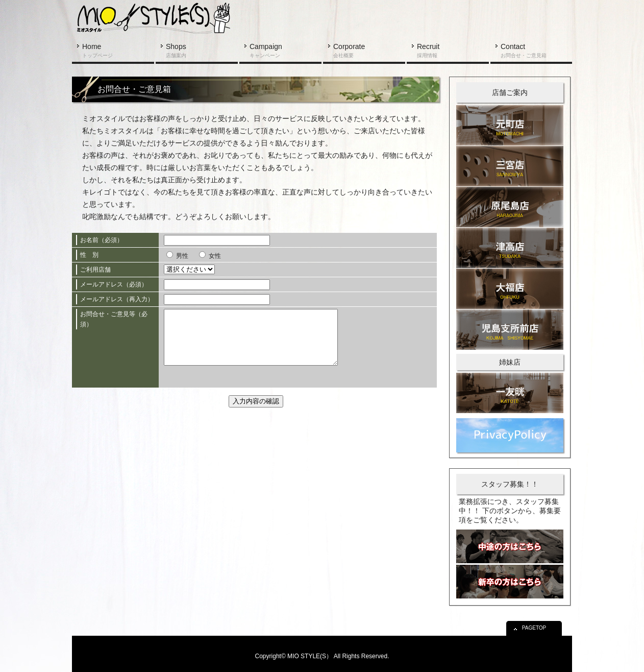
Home (97, 50)
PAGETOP (536, 626)
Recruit (428, 50)
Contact (524, 50)
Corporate (349, 50)
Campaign (266, 50)
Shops (176, 50)
